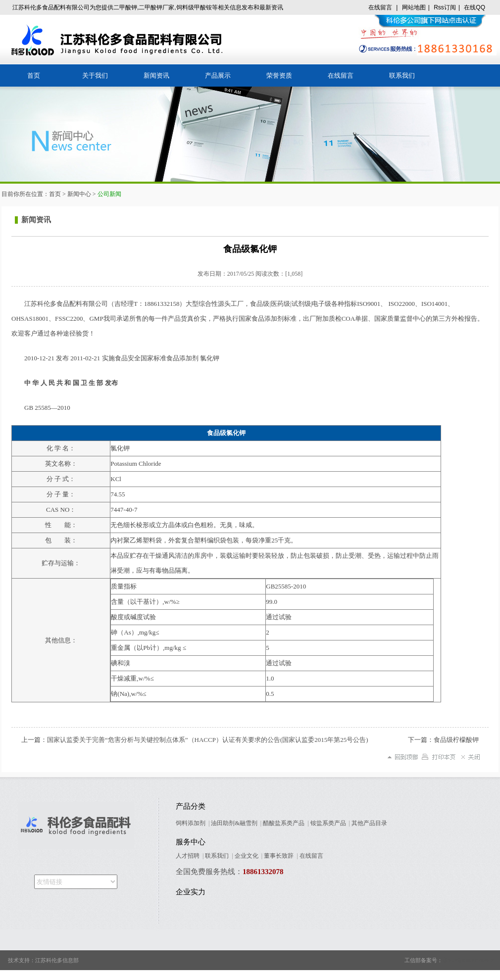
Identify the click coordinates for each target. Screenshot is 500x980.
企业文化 (247, 856)
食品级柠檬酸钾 (456, 740)
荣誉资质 (279, 75)
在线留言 (380, 7)
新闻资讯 (156, 75)
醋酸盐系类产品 (284, 823)
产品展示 (218, 75)
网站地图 (414, 7)
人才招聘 (188, 856)
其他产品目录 (369, 823)
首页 (34, 75)
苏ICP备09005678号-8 (468, 960)
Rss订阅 (445, 7)
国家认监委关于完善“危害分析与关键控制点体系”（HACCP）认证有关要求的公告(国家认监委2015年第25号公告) (208, 740)
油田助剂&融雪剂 (234, 823)
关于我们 (95, 75)
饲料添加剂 (191, 823)
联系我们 (402, 75)
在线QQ (475, 7)
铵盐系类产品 (328, 823)
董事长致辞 (279, 856)
